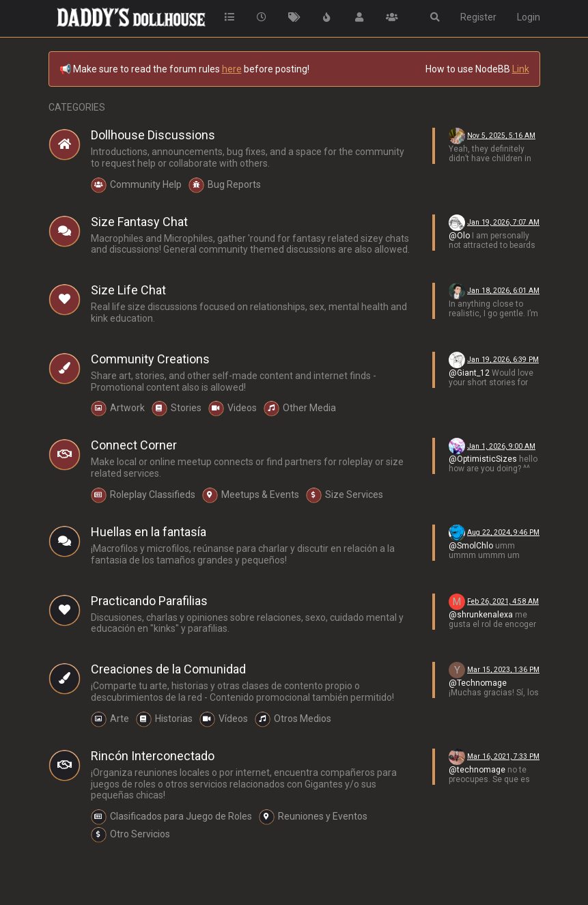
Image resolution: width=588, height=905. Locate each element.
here (232, 69)
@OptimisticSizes (483, 459)
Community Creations (150, 359)
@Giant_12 (469, 373)
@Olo (459, 236)
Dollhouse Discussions (153, 135)
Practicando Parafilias (149, 601)
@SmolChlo (471, 546)
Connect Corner (134, 445)
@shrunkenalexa (481, 615)
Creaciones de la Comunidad (168, 669)
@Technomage (478, 683)
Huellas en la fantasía (149, 532)
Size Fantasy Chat (139, 222)
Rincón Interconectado (153, 756)
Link (521, 69)
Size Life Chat (128, 290)
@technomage (477, 770)
